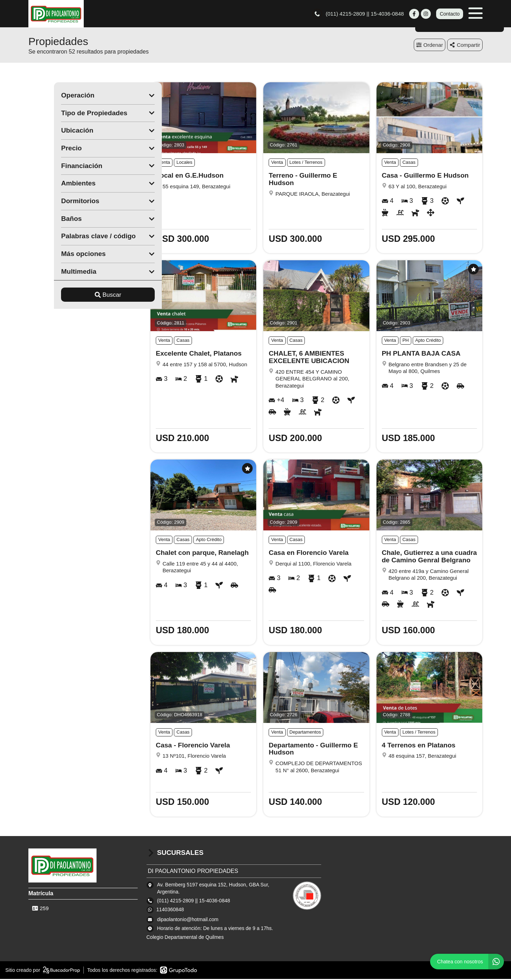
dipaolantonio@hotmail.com (188, 920)
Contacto (450, 14)
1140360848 (170, 911)
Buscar (83, 296)
